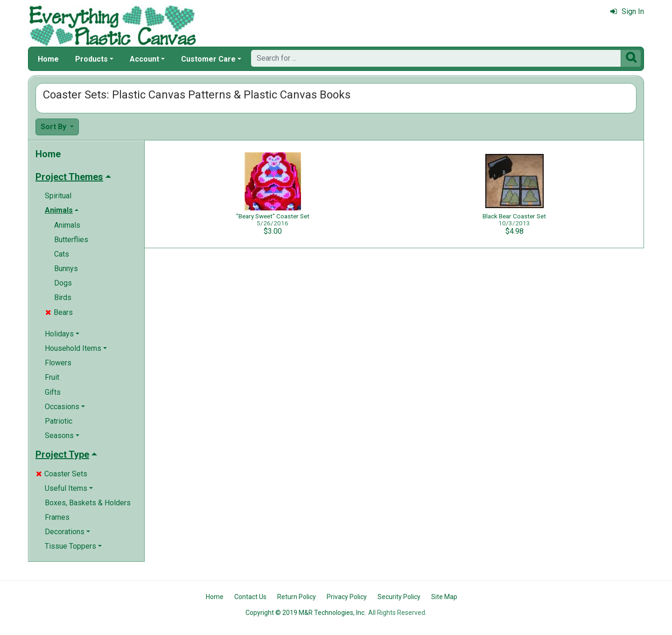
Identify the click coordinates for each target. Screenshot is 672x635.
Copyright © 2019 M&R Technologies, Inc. (306, 613)
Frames (57, 517)
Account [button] (144, 59)
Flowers (58, 363)
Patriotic (59, 421)
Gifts (53, 392)
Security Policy (399, 597)
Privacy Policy (347, 597)
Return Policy (297, 597)
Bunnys (66, 269)
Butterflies (71, 240)
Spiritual (58, 196)
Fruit (52, 377)
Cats (62, 254)
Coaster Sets (62, 474)
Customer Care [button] (208, 59)
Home (48, 59)
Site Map (444, 597)
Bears (59, 312)
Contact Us (250, 597)
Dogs (63, 283)
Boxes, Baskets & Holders (88, 503)
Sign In (627, 11)
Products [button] (91, 59)
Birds (63, 297)
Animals (67, 225)
